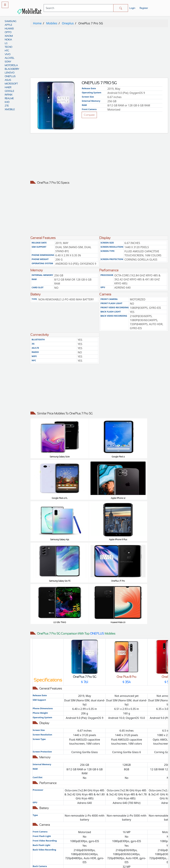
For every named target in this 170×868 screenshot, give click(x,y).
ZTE (7, 106)
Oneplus (68, 23)
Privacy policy (103, 818)
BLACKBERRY (12, 69)
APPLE (8, 25)
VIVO (8, 54)
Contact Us (103, 842)
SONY (8, 62)
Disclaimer (103, 835)
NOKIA (8, 40)
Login (132, 8)
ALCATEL (10, 58)
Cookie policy (103, 848)
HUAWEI (9, 29)
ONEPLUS (10, 76)
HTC (7, 51)
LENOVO (10, 73)
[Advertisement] (99, 53)
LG (6, 43)
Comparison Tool (67, 814)
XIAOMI (9, 36)
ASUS (8, 80)
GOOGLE (9, 91)
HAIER (8, 87)
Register (144, 8)
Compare (89, 115)
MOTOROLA (11, 65)
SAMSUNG (10, 21)
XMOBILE (10, 109)
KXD (7, 102)
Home (37, 23)
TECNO (8, 47)
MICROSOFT (11, 84)
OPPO (8, 32)
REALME (9, 98)
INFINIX (9, 95)
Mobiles (52, 23)
